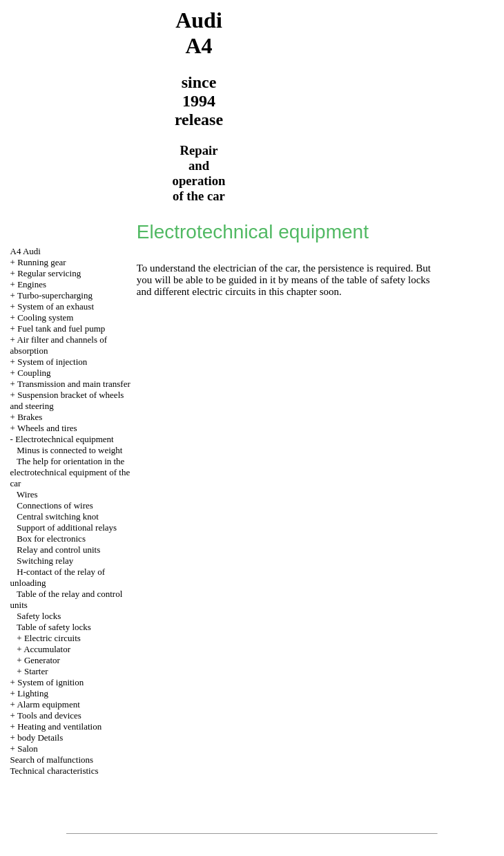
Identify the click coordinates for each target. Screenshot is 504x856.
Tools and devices (49, 715)
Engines (32, 284)
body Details (40, 738)
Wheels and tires (47, 428)
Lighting (33, 693)
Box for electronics (51, 539)
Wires (27, 494)
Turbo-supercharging (55, 295)
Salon (28, 749)
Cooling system (45, 317)
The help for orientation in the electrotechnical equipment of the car (70, 472)
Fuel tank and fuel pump (61, 329)
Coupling (34, 373)
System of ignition (50, 682)
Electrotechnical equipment (65, 439)
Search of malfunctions (52, 760)
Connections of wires (55, 505)
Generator (42, 660)
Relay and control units (58, 550)
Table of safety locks (54, 627)
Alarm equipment (48, 704)
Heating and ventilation (59, 726)
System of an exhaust (56, 306)
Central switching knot (57, 516)
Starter (36, 671)
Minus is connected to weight (69, 450)
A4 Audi (26, 251)
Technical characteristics (55, 771)
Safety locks (39, 616)
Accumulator (47, 649)
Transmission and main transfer (74, 384)
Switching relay (45, 561)
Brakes (30, 417)
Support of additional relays (67, 527)
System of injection (52, 362)
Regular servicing (49, 273)
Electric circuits (52, 638)
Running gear (41, 262)
